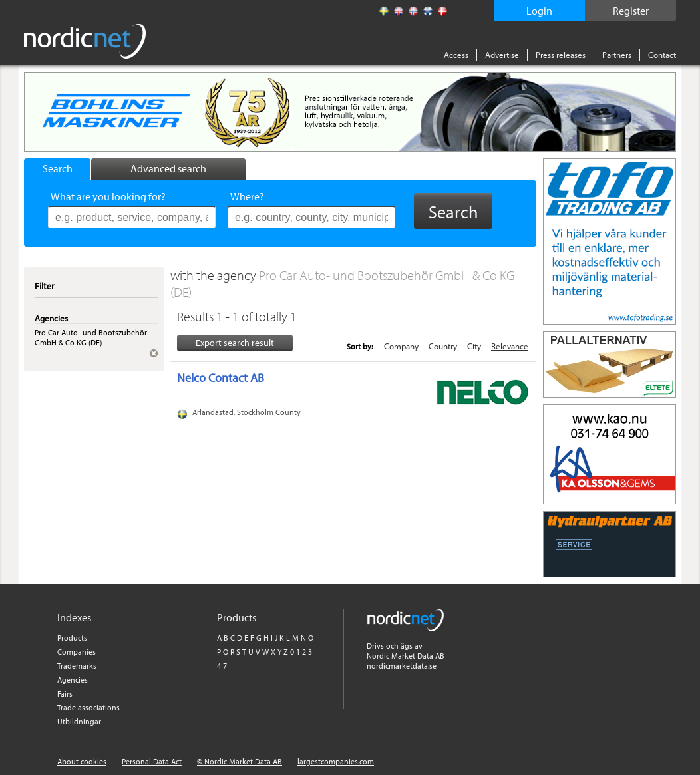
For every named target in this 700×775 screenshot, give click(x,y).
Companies (77, 652)
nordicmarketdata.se (402, 666)
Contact (662, 55)
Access (456, 55)
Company (401, 346)
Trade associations (88, 707)
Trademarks (77, 666)
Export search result (235, 343)
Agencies (73, 680)
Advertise (502, 55)
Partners (617, 55)
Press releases (561, 55)
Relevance (510, 346)
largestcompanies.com (336, 761)
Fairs (65, 694)
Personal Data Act (152, 761)
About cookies (82, 761)
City (474, 346)
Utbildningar (79, 721)
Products (72, 638)
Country (443, 346)
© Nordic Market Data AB (240, 761)
